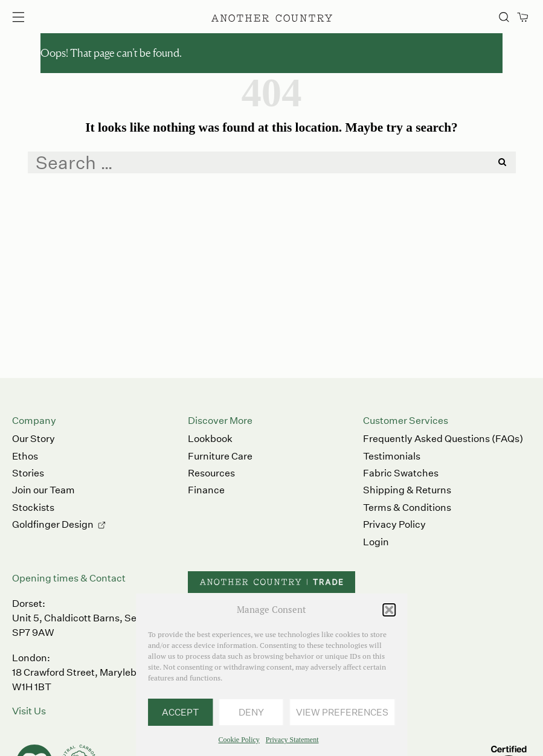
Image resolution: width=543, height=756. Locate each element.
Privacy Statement (292, 740)
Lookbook (210, 439)
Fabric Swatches (401, 473)
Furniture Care (220, 456)
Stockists (33, 508)
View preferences (342, 712)
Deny (251, 712)
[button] (389, 610)
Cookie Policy (239, 740)
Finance (206, 490)
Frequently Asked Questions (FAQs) (443, 439)
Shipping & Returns (407, 490)
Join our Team (43, 490)
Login (376, 542)
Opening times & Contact (69, 578)
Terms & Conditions (407, 508)
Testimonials (392, 456)
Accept (180, 712)
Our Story (34, 439)
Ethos (25, 456)
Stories (28, 473)
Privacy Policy (394, 524)
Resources (211, 473)
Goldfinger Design (53, 524)
